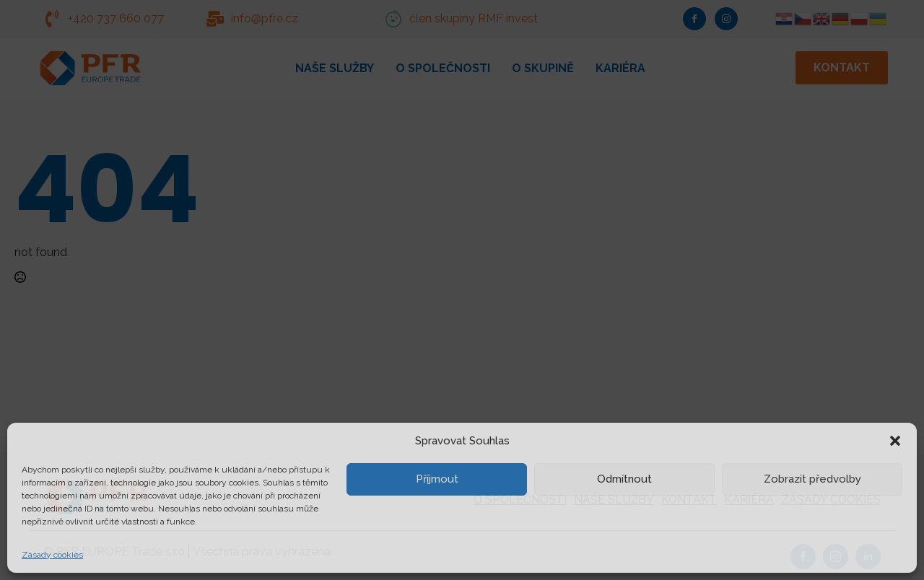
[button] (895, 441)
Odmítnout (624, 479)
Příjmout (437, 479)
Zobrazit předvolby (812, 479)
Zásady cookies (52, 555)
